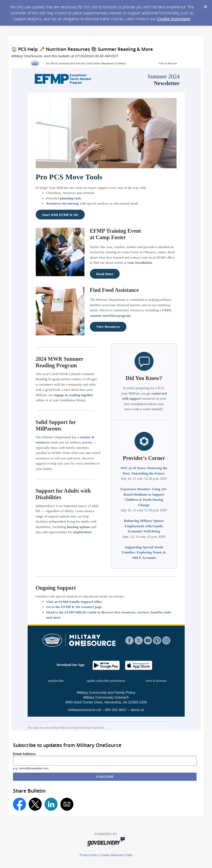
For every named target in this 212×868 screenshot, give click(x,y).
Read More (105, 274)
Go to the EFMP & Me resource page (74, 607)
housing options (79, 527)
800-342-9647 (116, 710)
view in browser (156, 681)
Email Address (25, 754)
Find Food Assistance (114, 290)
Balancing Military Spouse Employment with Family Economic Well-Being (144, 526)
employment (82, 532)
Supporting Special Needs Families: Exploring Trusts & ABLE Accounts (144, 552)
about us (138, 710)
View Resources (108, 327)
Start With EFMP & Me (60, 215)
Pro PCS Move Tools (69, 177)
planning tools (70, 198)
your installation (140, 263)
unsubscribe (56, 681)
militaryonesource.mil (84, 710)
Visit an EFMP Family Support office (74, 602)
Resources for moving (63, 203)
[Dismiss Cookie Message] (205, 5)
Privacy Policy (89, 855)
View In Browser (168, 63)
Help (129, 855)
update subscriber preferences (106, 681)
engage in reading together (74, 395)
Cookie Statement (174, 19)
